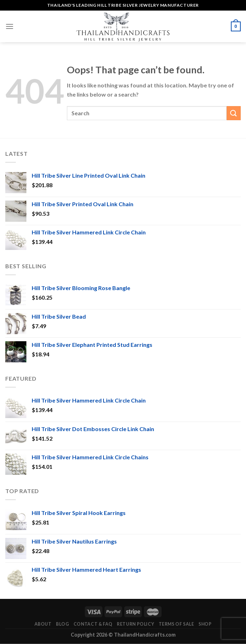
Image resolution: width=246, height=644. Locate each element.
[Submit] (234, 113)
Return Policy (135, 624)
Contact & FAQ (93, 624)
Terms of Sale (176, 624)
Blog (62, 624)
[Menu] (10, 26)
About (43, 624)
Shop (205, 624)
